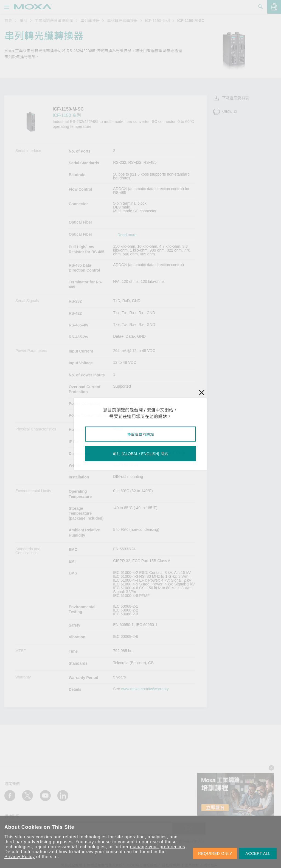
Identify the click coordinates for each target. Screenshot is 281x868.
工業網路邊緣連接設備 (54, 21)
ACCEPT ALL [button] (258, 853)
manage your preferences (158, 847)
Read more (127, 235)
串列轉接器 (90, 21)
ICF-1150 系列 (158, 21)
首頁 (8, 21)
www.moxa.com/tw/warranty (145, 689)
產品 (23, 21)
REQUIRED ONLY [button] (215, 853)
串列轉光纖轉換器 (122, 21)
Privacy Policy (20, 857)
